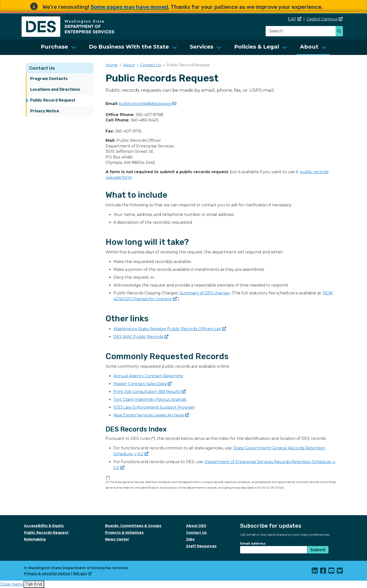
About (309, 47)
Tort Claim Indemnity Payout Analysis (150, 399)
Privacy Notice (45, 111)
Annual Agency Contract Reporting (148, 376)
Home (112, 65)
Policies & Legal (257, 47)
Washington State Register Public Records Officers (170, 329)
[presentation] (12, 584)
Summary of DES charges (205, 293)
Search (341, 32)
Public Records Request (46, 533)
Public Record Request (53, 100)
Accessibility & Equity (44, 526)
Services (202, 47)
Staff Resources (201, 546)
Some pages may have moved (129, 7)
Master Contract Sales (143, 384)
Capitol (325, 19)
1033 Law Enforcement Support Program (154, 407)
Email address (253, 543)
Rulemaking (35, 539)
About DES (196, 526)
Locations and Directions (55, 89)
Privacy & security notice (47, 574)
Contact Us (42, 68)
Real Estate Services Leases (151, 415)
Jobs (190, 539)
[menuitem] (58, 47)
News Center (117, 539)
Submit (318, 550)
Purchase (54, 47)
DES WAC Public (141, 337)
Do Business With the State (129, 47)
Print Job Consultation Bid (150, 392)
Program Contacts (49, 79)
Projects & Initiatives (124, 533)
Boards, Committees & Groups (133, 526)
